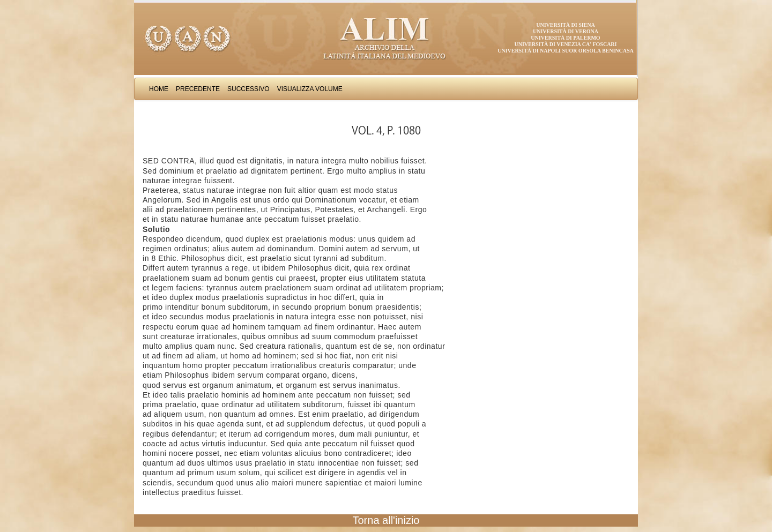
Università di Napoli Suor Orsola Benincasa (566, 51)
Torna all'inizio (386, 520)
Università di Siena (565, 25)
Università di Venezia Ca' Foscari (566, 44)
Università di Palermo (565, 38)
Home (159, 89)
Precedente (198, 89)
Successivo (248, 89)
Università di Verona (566, 31)
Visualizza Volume (310, 89)
